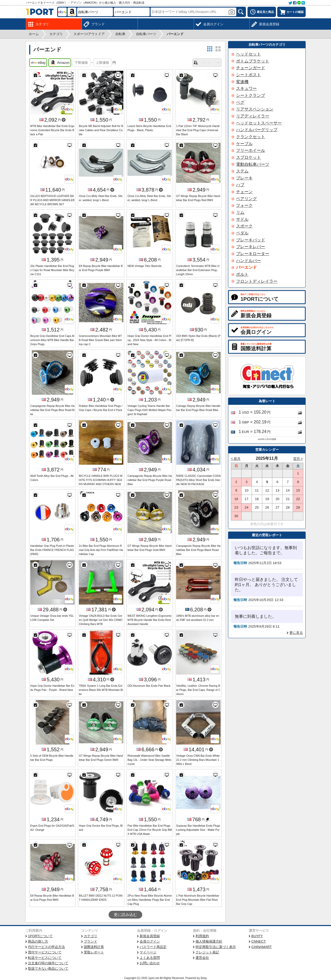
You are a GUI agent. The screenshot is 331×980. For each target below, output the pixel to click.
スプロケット (249, 157)
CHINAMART (262, 947)
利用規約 (202, 936)
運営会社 (202, 958)
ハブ (240, 185)
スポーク (244, 226)
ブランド (91, 941)
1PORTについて (40, 936)
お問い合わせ (150, 963)
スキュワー (246, 88)
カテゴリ (91, 936)
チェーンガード (251, 68)
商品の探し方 (38, 941)
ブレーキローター (253, 254)
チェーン (244, 192)
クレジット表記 (207, 952)
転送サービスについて (45, 958)
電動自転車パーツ (253, 164)
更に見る (296, 633)
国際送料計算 (94, 947)
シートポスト (249, 75)
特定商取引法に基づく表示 (216, 947)
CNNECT (259, 941)
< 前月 (236, 459)
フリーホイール (251, 150)
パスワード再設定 (153, 947)
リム (240, 212)
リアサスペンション (255, 109)
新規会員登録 (150, 936)
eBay (38, 63)
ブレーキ (244, 178)
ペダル (242, 233)
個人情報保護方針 (209, 941)
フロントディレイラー (257, 281)
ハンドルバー (249, 261)
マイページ (148, 952)
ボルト (242, 274)
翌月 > (298, 459)
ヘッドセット (249, 54)
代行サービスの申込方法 (46, 947)
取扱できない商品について (48, 969)
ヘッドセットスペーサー (259, 123)
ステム (242, 171)
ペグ (240, 102)
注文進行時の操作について (48, 963)
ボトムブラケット (253, 61)
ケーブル (244, 144)
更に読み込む (125, 915)
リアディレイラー (253, 116)
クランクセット (251, 137)
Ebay (204, 978)
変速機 (242, 82)
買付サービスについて (45, 952)
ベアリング (246, 199)
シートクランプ (251, 95)
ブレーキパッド (251, 240)
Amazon (60, 63)
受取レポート (94, 952)
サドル (242, 219)
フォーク (244, 205)
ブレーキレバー (251, 247)
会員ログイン (150, 941)
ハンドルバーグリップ (257, 130)
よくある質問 (150, 958)
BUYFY (257, 936)
